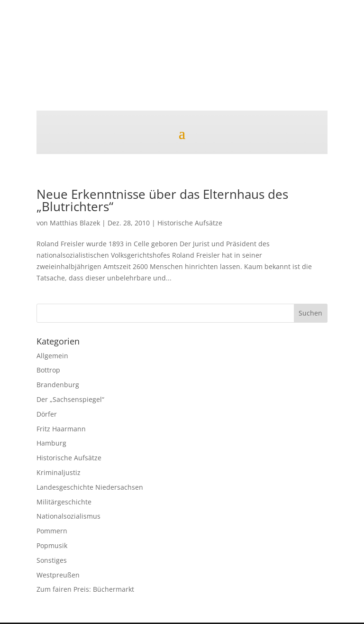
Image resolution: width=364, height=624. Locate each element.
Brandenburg (58, 385)
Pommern (52, 531)
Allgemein (52, 356)
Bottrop (48, 370)
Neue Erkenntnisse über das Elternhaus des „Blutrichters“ (162, 200)
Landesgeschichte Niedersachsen (90, 487)
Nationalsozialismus (68, 516)
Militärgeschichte (64, 502)
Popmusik (52, 545)
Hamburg (51, 443)
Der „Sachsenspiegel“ (70, 399)
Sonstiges (52, 560)
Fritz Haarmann (61, 429)
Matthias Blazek (75, 223)
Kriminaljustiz (59, 472)
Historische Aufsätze (190, 223)
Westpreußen (58, 575)
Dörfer (47, 414)
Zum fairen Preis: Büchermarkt (85, 589)
